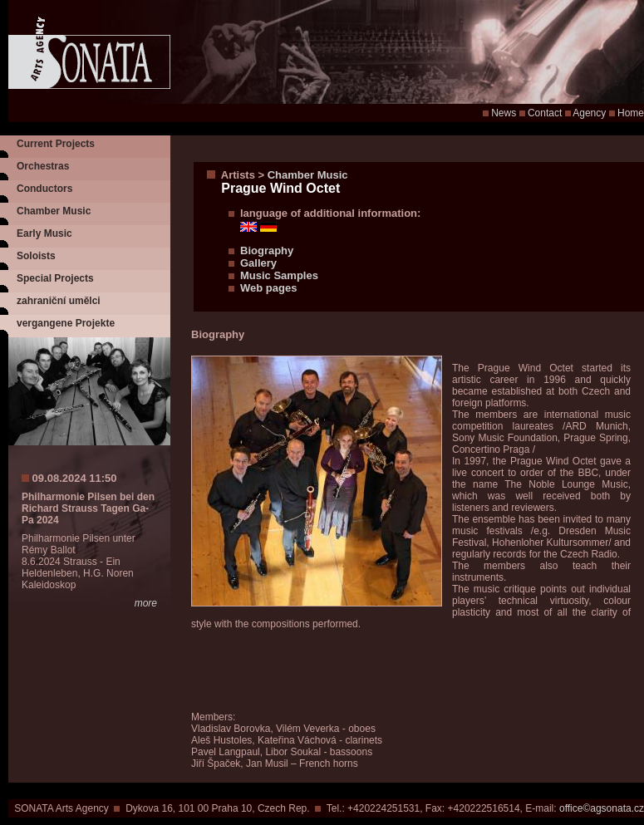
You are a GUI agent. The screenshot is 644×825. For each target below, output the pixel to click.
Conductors (44, 189)
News (504, 113)
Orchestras (43, 166)
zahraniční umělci (59, 301)
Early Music (44, 233)
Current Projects (56, 144)
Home (631, 113)
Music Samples (279, 275)
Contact (545, 113)
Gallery (258, 263)
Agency (589, 113)
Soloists (36, 256)
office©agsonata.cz (602, 808)
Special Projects (55, 278)
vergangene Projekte (66, 323)
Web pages (268, 288)
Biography (267, 250)
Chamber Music (54, 211)
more (146, 603)
